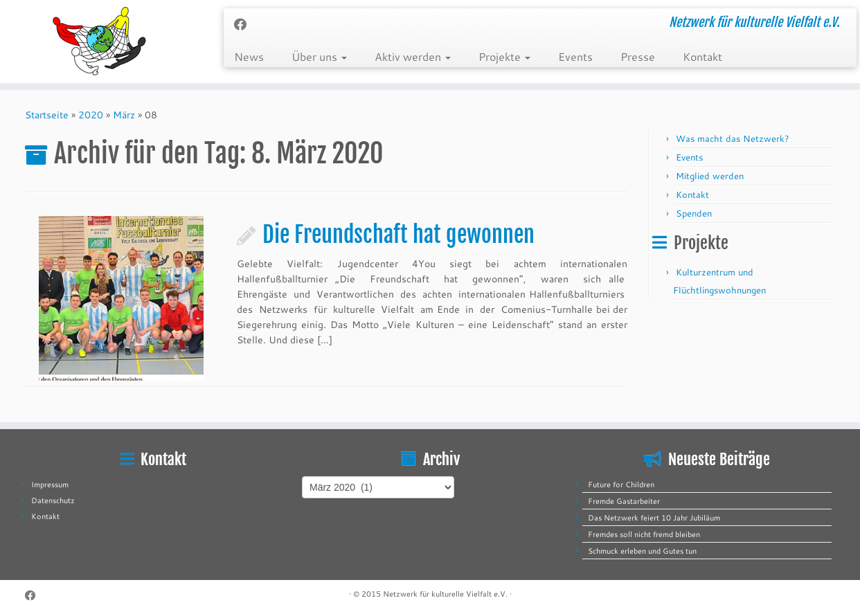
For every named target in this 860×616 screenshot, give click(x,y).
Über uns (319, 56)
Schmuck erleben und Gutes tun (642, 551)
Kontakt (702, 56)
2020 (91, 115)
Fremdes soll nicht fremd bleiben (644, 534)
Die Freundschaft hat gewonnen (398, 235)
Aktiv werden (413, 56)
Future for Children (621, 484)
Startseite (47, 115)
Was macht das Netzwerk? (733, 138)
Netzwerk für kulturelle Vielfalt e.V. (445, 594)
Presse (638, 56)
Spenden (694, 213)
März (124, 115)
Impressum (50, 484)
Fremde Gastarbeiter (624, 501)
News (249, 56)
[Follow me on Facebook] (245, 24)
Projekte (504, 56)
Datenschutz (53, 500)
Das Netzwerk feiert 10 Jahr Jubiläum (654, 518)
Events (575, 56)
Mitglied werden (710, 176)
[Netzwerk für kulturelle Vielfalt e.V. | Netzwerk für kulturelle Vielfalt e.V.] (99, 42)
